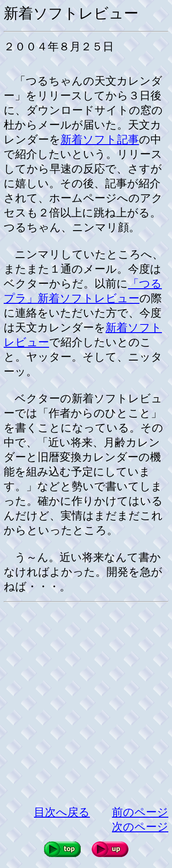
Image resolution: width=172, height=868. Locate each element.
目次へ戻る (62, 812)
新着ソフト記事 (100, 140)
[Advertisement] (86, 704)
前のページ (140, 812)
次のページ (140, 827)
